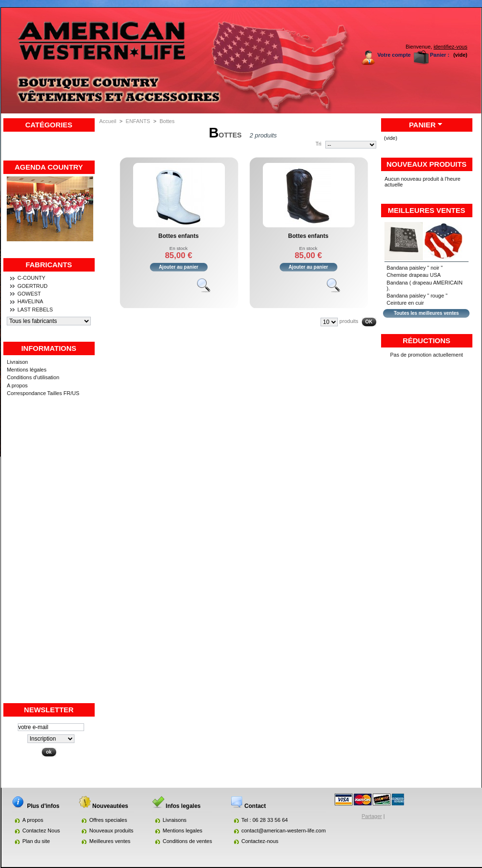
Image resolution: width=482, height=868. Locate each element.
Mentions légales (27, 370)
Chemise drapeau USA (414, 275)
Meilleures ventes (426, 210)
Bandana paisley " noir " (415, 268)
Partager (372, 816)
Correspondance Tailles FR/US (43, 393)
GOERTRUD (32, 286)
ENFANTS (138, 121)
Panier (422, 125)
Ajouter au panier (178, 267)
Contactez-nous (260, 841)
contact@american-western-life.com (284, 831)
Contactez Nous (41, 831)
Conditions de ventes (188, 841)
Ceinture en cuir (406, 303)
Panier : (440, 55)
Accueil (108, 121)
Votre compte (394, 55)
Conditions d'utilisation (33, 377)
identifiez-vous (450, 47)
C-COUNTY (31, 278)
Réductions (426, 341)
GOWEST (29, 294)
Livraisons (175, 820)
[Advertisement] (49, 558)
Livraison (17, 362)
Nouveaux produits (426, 164)
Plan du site (36, 841)
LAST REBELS (35, 310)
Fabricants (49, 265)
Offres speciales (108, 820)
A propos (17, 385)
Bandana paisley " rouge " (417, 296)
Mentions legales (183, 831)
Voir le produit (208, 289)
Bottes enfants (179, 236)
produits (349, 321)
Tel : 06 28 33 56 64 (265, 820)
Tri (318, 144)
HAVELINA (30, 301)
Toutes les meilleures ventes (426, 313)
